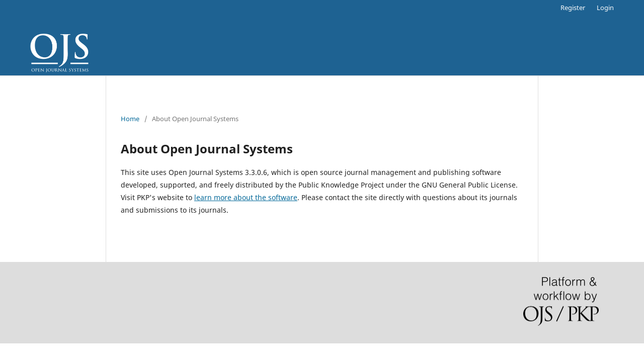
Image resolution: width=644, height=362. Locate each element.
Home (130, 119)
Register (573, 8)
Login (605, 8)
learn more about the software (246, 197)
